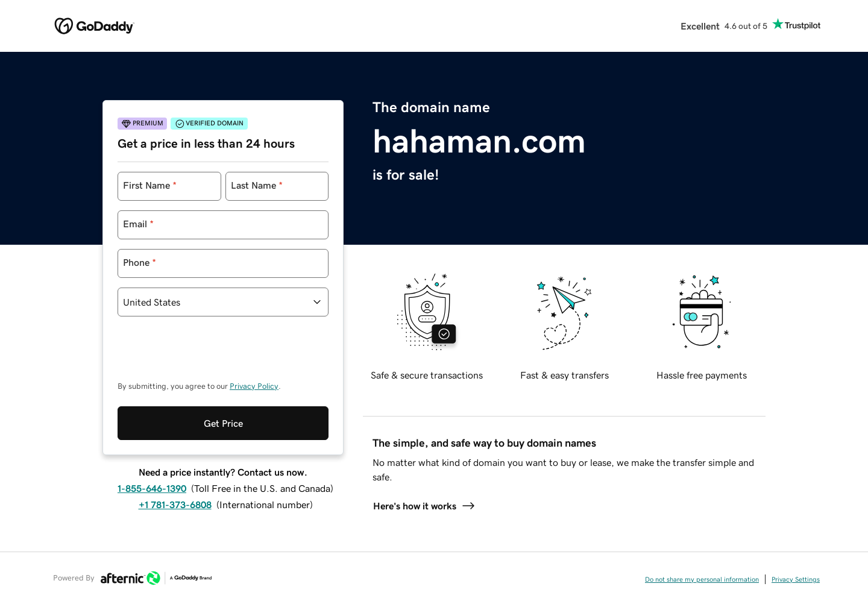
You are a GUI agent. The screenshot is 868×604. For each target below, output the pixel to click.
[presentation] (209, 354)
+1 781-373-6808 (175, 505)
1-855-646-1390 (152, 488)
